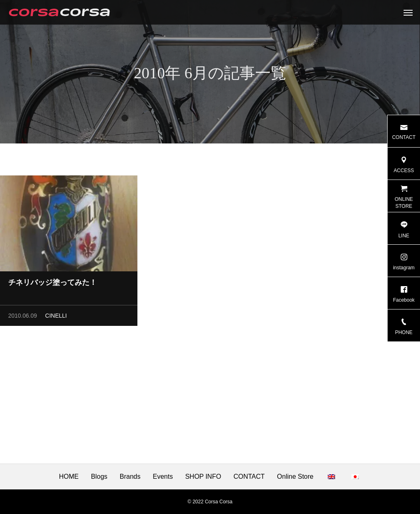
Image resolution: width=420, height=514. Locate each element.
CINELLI (56, 317)
